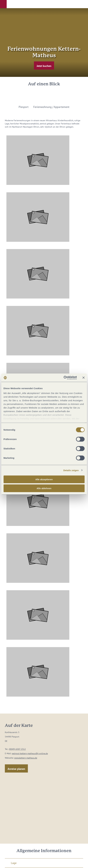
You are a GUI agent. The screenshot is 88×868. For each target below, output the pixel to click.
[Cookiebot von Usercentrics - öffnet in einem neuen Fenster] (64, 378)
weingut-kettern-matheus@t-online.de (30, 753)
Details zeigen (71, 470)
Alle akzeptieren (44, 479)
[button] (3, 4)
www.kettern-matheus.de (26, 758)
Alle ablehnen (44, 488)
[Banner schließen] (83, 378)
